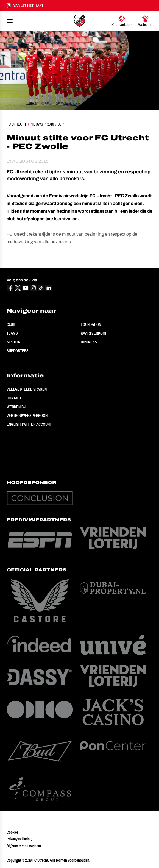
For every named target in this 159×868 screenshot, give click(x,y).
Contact (14, 398)
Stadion (13, 342)
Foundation (91, 324)
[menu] (10, 21)
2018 (51, 124)
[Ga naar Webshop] (145, 21)
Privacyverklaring (19, 839)
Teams (12, 333)
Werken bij (16, 407)
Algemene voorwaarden (24, 845)
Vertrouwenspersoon (27, 416)
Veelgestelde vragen (27, 389)
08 (60, 124)
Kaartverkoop (94, 333)
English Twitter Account (29, 424)
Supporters (18, 351)
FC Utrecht (16, 124)
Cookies (12, 832)
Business (89, 342)
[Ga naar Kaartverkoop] (122, 21)
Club (11, 324)
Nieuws (37, 124)
